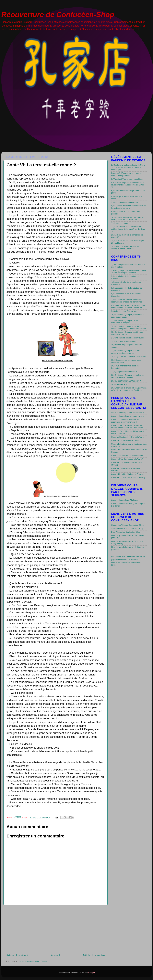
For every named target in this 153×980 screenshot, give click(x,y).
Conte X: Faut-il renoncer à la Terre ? (127, 459)
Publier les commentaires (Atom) (33, 961)
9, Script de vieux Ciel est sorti (124, 311)
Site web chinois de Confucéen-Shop (127, 529)
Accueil (55, 955)
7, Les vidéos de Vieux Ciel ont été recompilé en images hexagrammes (127, 301)
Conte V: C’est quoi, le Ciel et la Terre (127, 437)
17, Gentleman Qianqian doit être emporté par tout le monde (126, 352)
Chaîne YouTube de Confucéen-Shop (127, 525)
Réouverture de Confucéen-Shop (58, 15)
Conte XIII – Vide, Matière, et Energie (127, 474)
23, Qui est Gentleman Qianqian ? (126, 381)
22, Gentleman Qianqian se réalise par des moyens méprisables (128, 376)
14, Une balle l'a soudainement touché (128, 338)
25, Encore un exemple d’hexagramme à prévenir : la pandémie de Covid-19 (129, 389)
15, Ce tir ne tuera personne (123, 341)
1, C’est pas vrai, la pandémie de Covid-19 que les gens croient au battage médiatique (128, 167)
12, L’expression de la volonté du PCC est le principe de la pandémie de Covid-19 (129, 229)
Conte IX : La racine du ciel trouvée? (127, 456)
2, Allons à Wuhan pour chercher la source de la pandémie (126, 174)
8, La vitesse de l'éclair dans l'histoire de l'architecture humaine (129, 207)
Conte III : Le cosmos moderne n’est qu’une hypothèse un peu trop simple (127, 427)
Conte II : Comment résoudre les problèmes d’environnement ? (125, 421)
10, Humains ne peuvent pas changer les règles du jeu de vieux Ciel (127, 218)
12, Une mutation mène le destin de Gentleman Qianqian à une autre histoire (129, 327)
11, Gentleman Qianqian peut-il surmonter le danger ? (125, 322)
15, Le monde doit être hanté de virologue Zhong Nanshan (125, 248)
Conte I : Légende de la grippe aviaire (127, 416)
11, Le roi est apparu (120, 223)
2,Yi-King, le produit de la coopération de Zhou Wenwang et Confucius (129, 272)
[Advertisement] (56, 929)
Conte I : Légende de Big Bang (125, 500)
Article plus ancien (94, 955)
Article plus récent (17, 955)
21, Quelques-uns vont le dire (124, 372)
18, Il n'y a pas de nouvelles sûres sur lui (129, 357)
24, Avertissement (119, 384)
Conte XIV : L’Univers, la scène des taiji (128, 478)
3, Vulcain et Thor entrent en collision (127, 179)
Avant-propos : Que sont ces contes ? (128, 413)
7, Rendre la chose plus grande (125, 202)
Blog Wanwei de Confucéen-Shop (126, 532)
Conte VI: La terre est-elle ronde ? (126, 440)
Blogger (92, 973)
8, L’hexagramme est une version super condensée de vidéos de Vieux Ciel (128, 306)
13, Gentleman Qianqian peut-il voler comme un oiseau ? (127, 333)
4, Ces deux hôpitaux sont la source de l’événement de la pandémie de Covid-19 (128, 185)
